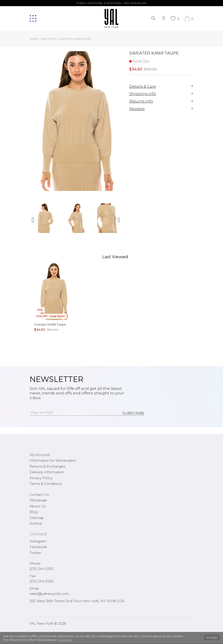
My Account (40, 455)
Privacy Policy (41, 478)
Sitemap (37, 518)
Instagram (38, 541)
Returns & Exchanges (47, 466)
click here (65, 640)
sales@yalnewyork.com (49, 594)
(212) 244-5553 (42, 581)
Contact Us (39, 495)
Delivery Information (47, 472)
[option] (45, 220)
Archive (36, 523)
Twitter (35, 553)
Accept (212, 637)
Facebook (38, 547)
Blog (34, 512)
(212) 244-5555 (42, 569)
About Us (38, 506)
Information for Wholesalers (53, 460)
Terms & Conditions (46, 484)
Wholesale (38, 500)
